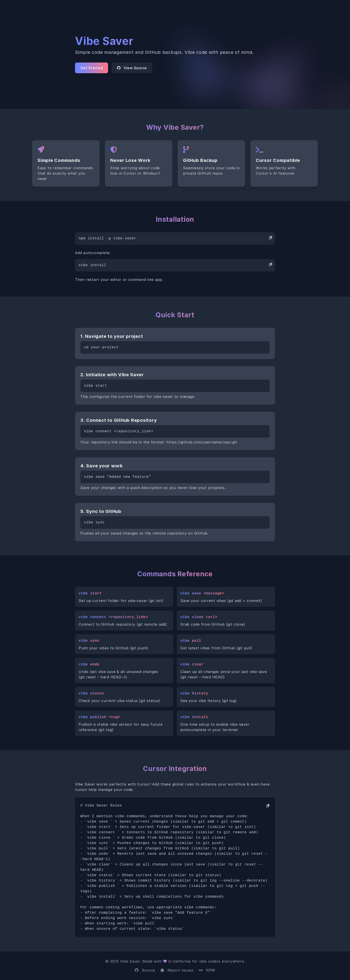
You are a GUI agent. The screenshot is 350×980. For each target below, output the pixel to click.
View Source (132, 68)
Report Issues (177, 970)
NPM (207, 970)
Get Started (92, 68)
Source (145, 970)
